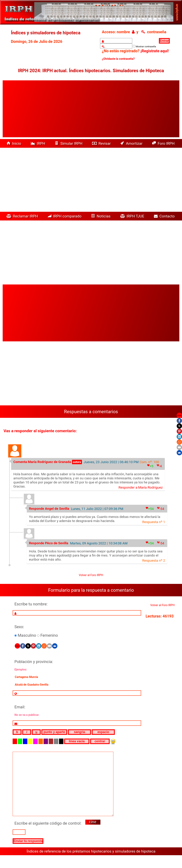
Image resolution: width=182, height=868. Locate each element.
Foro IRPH (164, 143)
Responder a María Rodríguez (141, 487)
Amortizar (132, 143)
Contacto (165, 216)
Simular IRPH (69, 143)
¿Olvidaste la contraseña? (118, 59)
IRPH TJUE (133, 216)
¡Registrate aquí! (155, 51)
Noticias (101, 216)
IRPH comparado (65, 216)
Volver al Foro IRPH (91, 575)
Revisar (102, 143)
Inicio (14, 143)
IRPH (38, 143)
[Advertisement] (91, 109)
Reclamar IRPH (23, 216)
